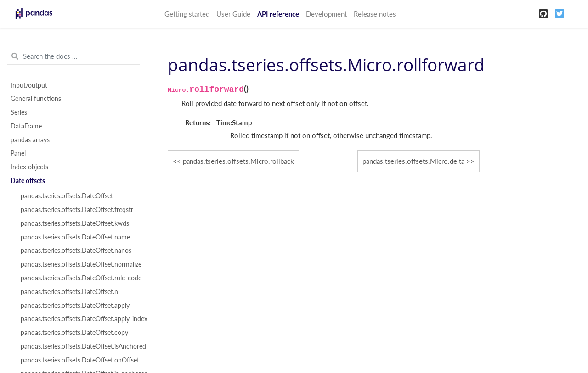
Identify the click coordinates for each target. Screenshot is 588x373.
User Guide (233, 14)
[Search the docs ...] (73, 56)
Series (19, 112)
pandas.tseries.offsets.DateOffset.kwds (75, 223)
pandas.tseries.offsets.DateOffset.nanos (76, 251)
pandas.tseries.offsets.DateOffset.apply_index (79, 319)
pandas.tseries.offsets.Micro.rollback (238, 161)
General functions (36, 99)
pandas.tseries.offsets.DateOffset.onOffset (79, 360)
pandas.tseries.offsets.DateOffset (67, 196)
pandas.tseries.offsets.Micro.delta (413, 161)
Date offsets (28, 181)
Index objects (29, 167)
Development (326, 14)
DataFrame (26, 126)
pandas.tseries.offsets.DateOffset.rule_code (79, 278)
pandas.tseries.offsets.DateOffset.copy (74, 333)
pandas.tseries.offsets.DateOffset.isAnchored (79, 346)
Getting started (187, 14)
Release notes (375, 14)
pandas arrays (30, 140)
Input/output (29, 85)
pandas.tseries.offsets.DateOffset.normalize (79, 264)
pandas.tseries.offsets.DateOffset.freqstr (77, 210)
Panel (18, 153)
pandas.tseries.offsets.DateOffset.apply (75, 306)
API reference (278, 14)
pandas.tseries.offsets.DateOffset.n (69, 292)
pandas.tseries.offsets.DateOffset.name (75, 237)
